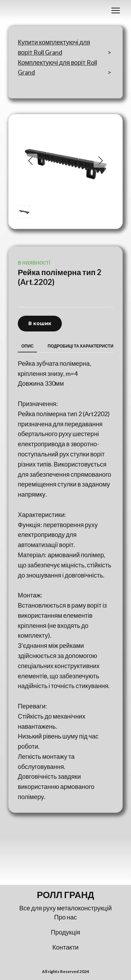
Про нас (65, 917)
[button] (40, 324)
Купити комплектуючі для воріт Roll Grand (54, 47)
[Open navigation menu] (116, 10)
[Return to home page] (65, 895)
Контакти (65, 947)
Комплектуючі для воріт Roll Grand (57, 67)
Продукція (66, 932)
